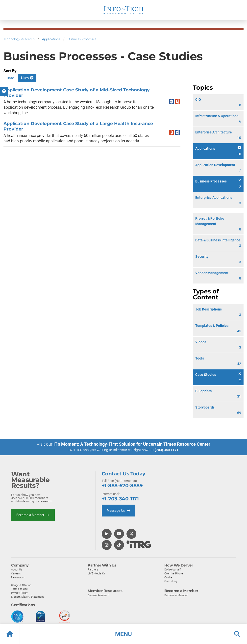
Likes (27, 78)
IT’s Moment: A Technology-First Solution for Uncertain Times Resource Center (132, 444)
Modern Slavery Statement (27, 596)
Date (10, 78)
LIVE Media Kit (96, 573)
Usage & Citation (21, 585)
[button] (123, 634)
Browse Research (98, 595)
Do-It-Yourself (173, 569)
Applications (51, 39)
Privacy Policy (19, 592)
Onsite (168, 577)
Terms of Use (19, 589)
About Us (17, 569)
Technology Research (19, 39)
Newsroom (18, 577)
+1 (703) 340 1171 (164, 450)
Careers (16, 573)
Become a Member (33, 515)
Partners (93, 569)
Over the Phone (174, 573)
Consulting (171, 581)
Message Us (119, 510)
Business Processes (82, 39)
